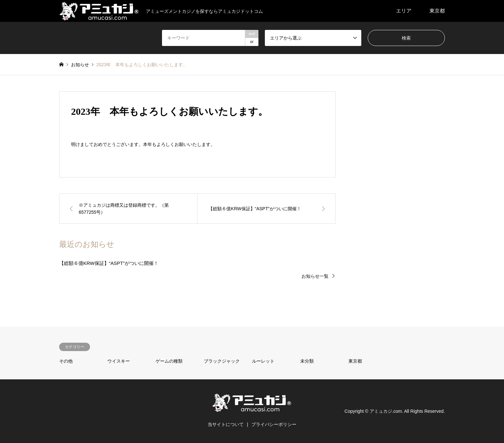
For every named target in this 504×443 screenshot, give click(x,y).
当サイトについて (226, 424)
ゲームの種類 (169, 361)
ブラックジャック (222, 361)
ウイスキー (119, 361)
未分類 (307, 361)
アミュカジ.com (386, 411)
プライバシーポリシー (274, 424)
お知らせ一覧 (315, 276)
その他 (66, 361)
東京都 (437, 11)
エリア (404, 11)
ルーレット (263, 361)
